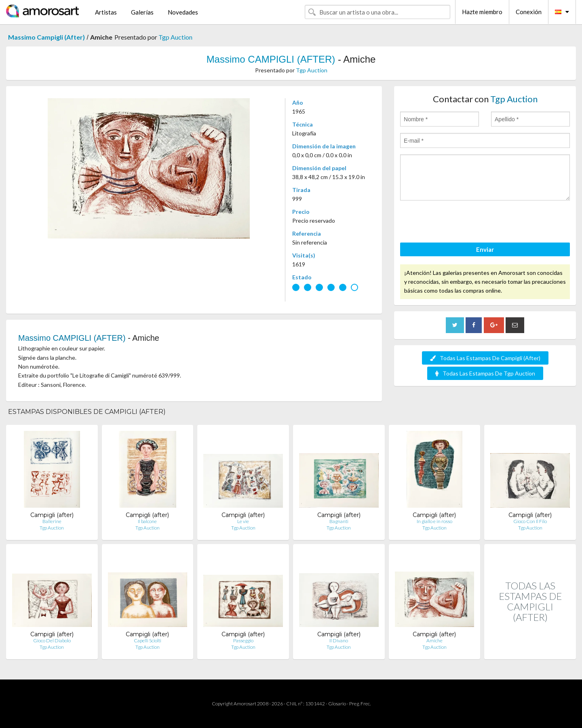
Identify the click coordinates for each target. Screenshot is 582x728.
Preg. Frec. (360, 704)
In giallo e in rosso (434, 521)
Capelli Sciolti (148, 640)
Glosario (337, 704)
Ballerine (52, 521)
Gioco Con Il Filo (530, 521)
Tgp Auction (175, 37)
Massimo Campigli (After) (46, 37)
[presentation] (462, 223)
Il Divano (339, 640)
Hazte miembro (482, 12)
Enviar (485, 249)
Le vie (243, 521)
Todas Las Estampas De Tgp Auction (485, 373)
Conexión (529, 12)
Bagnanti (339, 521)
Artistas (106, 12)
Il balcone (147, 521)
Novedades (183, 12)
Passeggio (243, 640)
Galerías (142, 12)
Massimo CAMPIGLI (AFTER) (271, 59)
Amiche (434, 640)
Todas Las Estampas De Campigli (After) (485, 358)
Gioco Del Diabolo (52, 640)
